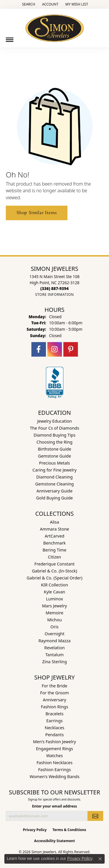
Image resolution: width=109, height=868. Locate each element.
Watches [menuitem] (54, 756)
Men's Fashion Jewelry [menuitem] (55, 742)
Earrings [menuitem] (54, 721)
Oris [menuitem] (55, 627)
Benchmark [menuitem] (54, 543)
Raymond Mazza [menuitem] (54, 641)
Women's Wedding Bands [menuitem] (55, 777)
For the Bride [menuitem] (55, 686)
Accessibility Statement (54, 841)
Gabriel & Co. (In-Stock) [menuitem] (55, 571)
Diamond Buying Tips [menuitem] (54, 435)
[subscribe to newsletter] (95, 816)
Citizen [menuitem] (55, 557)
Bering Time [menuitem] (55, 550)
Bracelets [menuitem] (54, 714)
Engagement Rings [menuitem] (55, 749)
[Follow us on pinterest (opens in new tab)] (71, 349)
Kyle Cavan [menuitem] (54, 592)
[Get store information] (54, 295)
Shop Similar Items (37, 213)
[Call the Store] (54, 288)
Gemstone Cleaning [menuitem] (54, 484)
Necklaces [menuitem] (54, 728)
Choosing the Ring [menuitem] (55, 442)
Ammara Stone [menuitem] (54, 529)
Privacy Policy (35, 830)
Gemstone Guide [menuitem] (55, 456)
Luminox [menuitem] (54, 599)
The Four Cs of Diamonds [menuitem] (55, 428)
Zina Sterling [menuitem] (54, 662)
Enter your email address (54, 806)
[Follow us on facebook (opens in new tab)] (39, 349)
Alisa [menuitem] (55, 522)
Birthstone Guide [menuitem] (54, 449)
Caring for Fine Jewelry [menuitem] (55, 470)
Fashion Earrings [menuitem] (54, 770)
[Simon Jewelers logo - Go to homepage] (55, 26)
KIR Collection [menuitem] (54, 585)
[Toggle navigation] (10, 40)
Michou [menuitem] (54, 620)
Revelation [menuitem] (54, 648)
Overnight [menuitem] (54, 634)
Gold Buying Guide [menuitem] (54, 498)
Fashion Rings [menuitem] (55, 707)
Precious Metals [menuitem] (54, 463)
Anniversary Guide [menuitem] (54, 491)
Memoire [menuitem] (54, 613)
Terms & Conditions (69, 830)
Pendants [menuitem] (55, 735)
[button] (28, 4)
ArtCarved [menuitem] (55, 536)
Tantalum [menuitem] (54, 655)
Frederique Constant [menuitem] (54, 564)
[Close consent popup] (100, 859)
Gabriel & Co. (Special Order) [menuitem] (55, 578)
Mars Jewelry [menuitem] (55, 606)
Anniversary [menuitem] (54, 700)
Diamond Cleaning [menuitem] (54, 477)
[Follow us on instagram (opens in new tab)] (55, 349)
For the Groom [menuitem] (54, 693)
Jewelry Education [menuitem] (54, 421)
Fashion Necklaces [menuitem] (55, 763)
